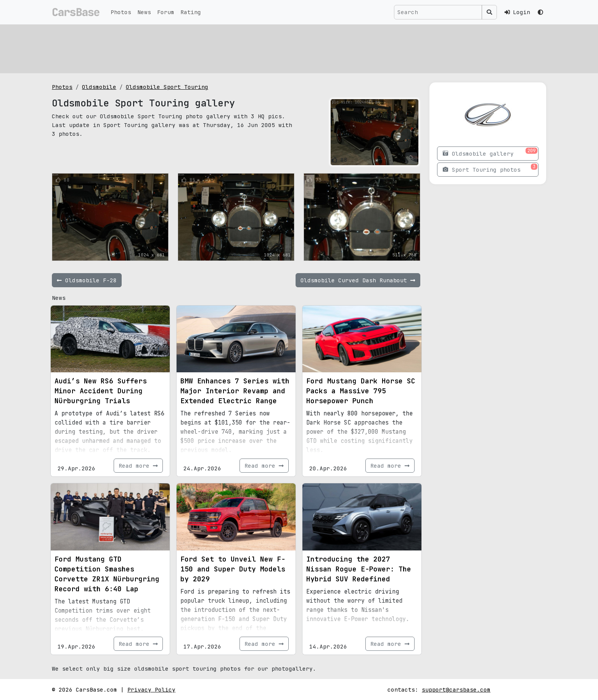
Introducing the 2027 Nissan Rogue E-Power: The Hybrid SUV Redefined (359, 569)
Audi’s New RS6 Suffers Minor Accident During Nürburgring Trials (101, 391)
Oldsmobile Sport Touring (167, 87)
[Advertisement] (281, 48)
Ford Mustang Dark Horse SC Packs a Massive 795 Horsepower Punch (361, 391)
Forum (166, 12)
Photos (121, 12)
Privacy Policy (151, 690)
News (144, 12)
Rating (191, 12)
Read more (138, 466)
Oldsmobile (99, 87)
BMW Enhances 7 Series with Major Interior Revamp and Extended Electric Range (235, 391)
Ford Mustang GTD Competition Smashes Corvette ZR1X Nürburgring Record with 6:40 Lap (107, 574)
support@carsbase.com (456, 690)
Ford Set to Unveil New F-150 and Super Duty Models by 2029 (233, 569)
